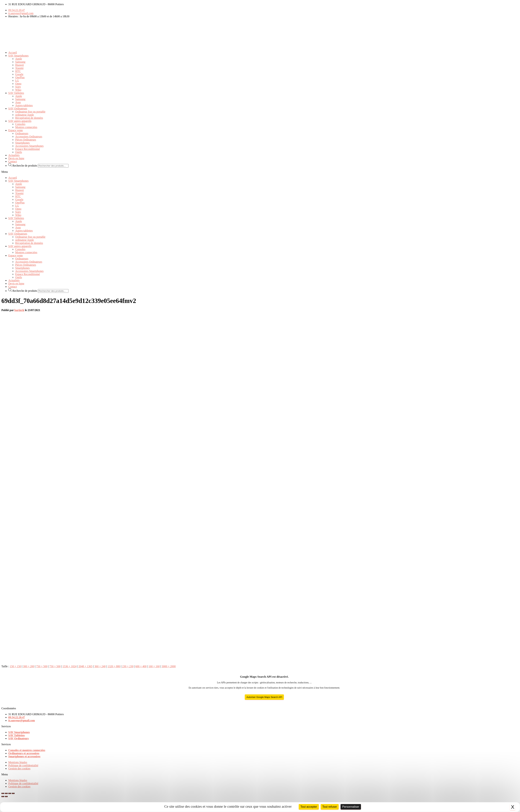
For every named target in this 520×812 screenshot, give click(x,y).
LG (17, 80)
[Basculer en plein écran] (10, 793)
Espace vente (16, 130)
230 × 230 (128, 666)
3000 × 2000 (169, 666)
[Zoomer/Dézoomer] (13, 793)
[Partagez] (6, 793)
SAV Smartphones (18, 56)
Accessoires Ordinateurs (29, 137)
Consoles (20, 124)
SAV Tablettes (16, 93)
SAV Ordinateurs (18, 109)
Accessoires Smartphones (29, 146)
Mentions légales (18, 762)
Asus (18, 102)
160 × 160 (154, 666)
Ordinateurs (22, 133)
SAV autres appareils (20, 121)
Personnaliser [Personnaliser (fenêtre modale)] (351, 807)
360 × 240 (100, 666)
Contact (13, 161)
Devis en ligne (16, 158)
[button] (260, 172)
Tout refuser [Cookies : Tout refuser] (330, 807)
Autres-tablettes (24, 105)
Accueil (13, 52)
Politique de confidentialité (23, 765)
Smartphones (22, 143)
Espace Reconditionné (28, 149)
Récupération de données (29, 118)
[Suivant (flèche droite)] (6, 796)
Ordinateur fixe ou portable (30, 112)
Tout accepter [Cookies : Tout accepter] (309, 807)
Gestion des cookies (19, 769)
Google (19, 74)
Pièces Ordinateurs (26, 140)
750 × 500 (42, 666)
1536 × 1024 (70, 666)
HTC (18, 71)
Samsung (20, 62)
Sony (18, 87)
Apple (19, 59)
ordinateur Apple (25, 115)
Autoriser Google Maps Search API (264, 697)
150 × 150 (15, 666)
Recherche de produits (25, 166)
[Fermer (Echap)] (3, 793)
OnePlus (20, 77)
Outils (19, 152)
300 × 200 (29, 666)
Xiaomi (19, 68)
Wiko (18, 90)
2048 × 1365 (85, 666)
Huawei (20, 65)
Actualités (14, 155)
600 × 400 (141, 666)
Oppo (18, 84)
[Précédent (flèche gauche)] (3, 796)
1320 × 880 (114, 666)
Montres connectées (26, 127)
